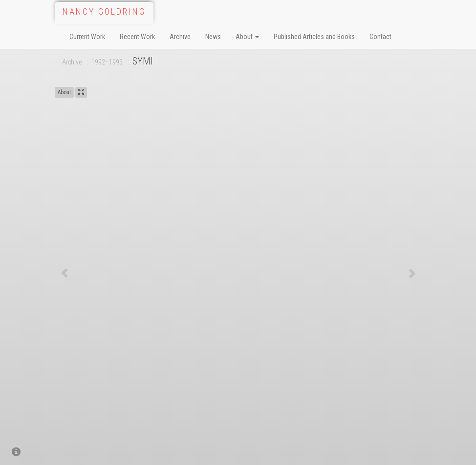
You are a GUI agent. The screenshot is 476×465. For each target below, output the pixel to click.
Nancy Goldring (104, 11)
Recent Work (137, 37)
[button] (65, 273)
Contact (380, 37)
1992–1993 (107, 62)
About (247, 37)
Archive (180, 37)
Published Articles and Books (314, 37)
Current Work (87, 37)
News (213, 37)
